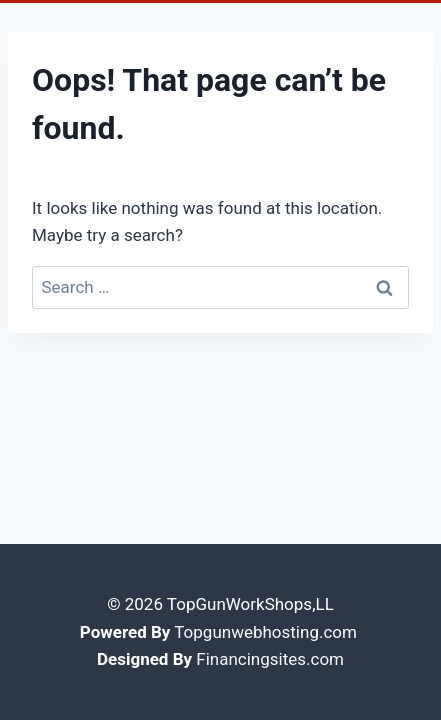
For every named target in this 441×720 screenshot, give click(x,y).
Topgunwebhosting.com (265, 632)
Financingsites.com (270, 659)
